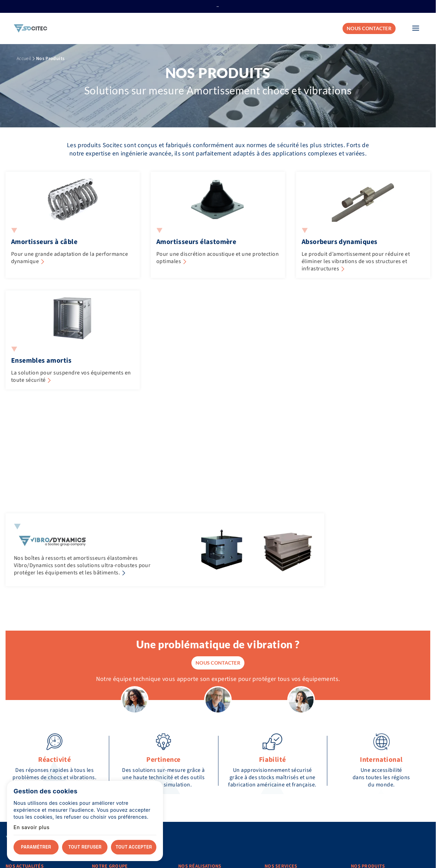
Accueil (24, 59)
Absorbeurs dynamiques (339, 242)
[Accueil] (31, 29)
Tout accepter (134, 847)
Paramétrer (36, 847)
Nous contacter (369, 28)
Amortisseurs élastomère (196, 242)
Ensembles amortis (41, 361)
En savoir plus (32, 827)
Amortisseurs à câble (44, 242)
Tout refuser (85, 847)
